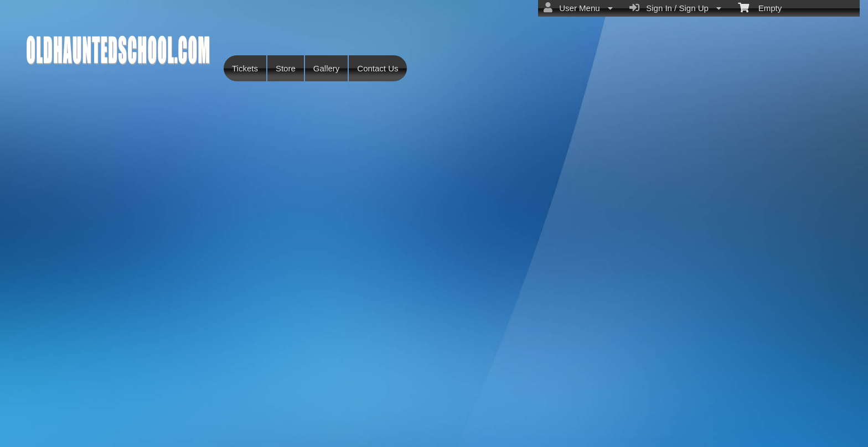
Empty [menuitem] (760, 7)
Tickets (245, 68)
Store (286, 68)
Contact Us (378, 68)
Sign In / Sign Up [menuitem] (675, 8)
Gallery (327, 68)
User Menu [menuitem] (578, 8)
